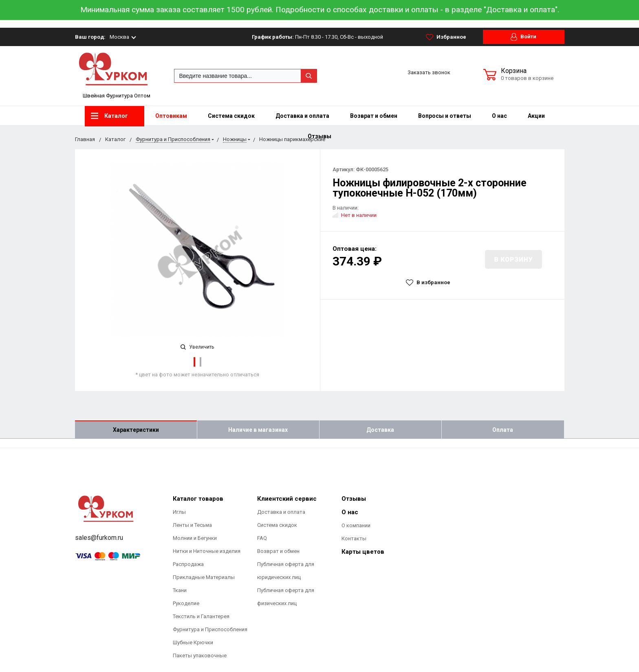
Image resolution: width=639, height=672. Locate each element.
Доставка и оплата (302, 116)
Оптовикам (171, 116)
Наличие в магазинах (258, 430)
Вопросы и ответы (445, 116)
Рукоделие (186, 603)
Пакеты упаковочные (200, 655)
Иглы (179, 512)
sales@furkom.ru (99, 538)
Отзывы (354, 499)
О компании (356, 525)
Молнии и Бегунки (195, 538)
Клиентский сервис (287, 499)
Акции (536, 116)
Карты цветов (363, 552)
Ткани (180, 590)
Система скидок (231, 116)
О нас (499, 116)
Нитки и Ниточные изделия (207, 551)
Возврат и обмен (374, 116)
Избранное (446, 37)
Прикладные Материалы (204, 577)
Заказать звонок (429, 72)
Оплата (503, 430)
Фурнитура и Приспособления (210, 629)
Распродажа (188, 564)
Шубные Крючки (193, 642)
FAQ (262, 538)
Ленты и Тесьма (192, 525)
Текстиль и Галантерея (201, 616)
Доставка (380, 430)
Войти (523, 37)
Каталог (109, 116)
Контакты (354, 538)
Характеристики (136, 430)
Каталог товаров (198, 499)
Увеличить (197, 347)
